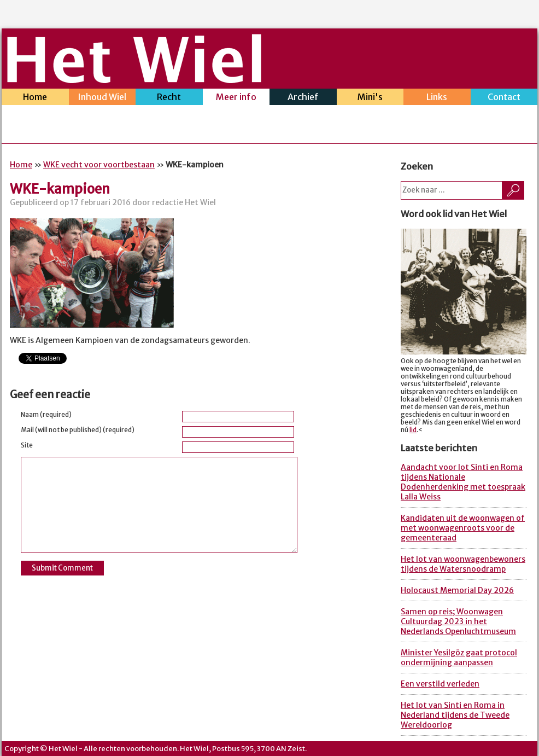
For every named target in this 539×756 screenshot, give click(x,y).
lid (413, 430)
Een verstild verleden (440, 684)
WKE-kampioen (60, 189)
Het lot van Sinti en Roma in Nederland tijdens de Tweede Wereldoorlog (455, 715)
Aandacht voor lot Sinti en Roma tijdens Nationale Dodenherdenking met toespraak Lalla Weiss (463, 482)
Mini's (370, 98)
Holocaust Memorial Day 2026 (457, 590)
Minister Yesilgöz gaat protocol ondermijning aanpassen (459, 658)
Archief (303, 98)
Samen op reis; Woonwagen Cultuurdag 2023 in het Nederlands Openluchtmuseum (458, 621)
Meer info (236, 98)
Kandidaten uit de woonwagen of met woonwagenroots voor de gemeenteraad (463, 528)
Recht (169, 98)
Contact (504, 98)
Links (437, 98)
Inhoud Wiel (102, 98)
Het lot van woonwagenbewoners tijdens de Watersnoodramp (463, 564)
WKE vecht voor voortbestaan (99, 165)
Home (35, 98)
